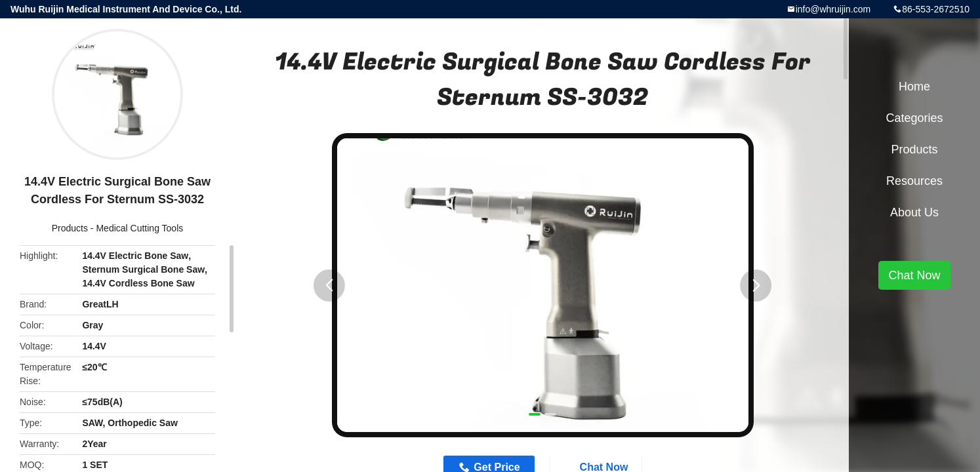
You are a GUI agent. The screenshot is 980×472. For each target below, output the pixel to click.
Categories (914, 118)
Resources (914, 181)
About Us (914, 212)
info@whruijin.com (833, 9)
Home (914, 87)
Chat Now (914, 275)
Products (70, 228)
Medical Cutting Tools (139, 228)
